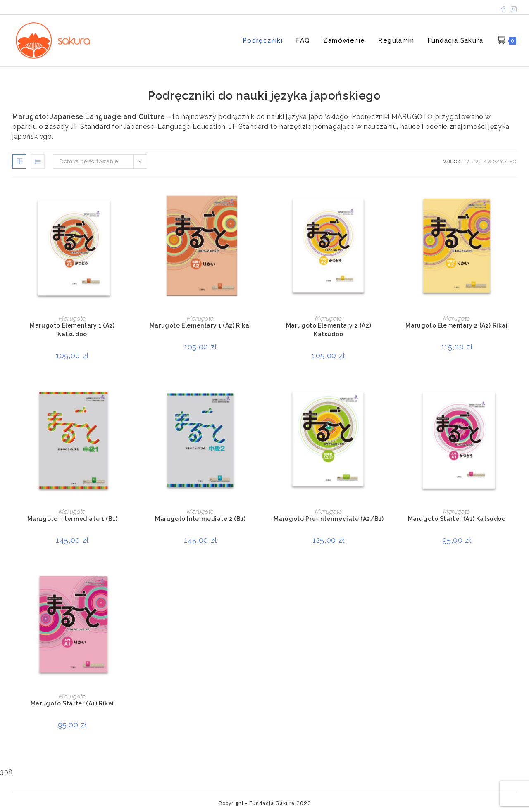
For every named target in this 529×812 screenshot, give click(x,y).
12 (468, 161)
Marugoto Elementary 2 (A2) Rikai (456, 325)
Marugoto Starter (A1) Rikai (72, 703)
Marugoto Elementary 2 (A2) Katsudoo (329, 330)
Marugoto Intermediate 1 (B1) (73, 519)
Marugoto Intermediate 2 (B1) (200, 519)
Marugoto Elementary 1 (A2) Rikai (200, 325)
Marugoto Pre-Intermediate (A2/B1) (329, 519)
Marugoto (72, 318)
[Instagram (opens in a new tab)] (512, 7)
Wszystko (502, 161)
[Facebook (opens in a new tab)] (503, 7)
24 (479, 161)
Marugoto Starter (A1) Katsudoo (457, 519)
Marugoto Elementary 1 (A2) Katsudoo (72, 330)
